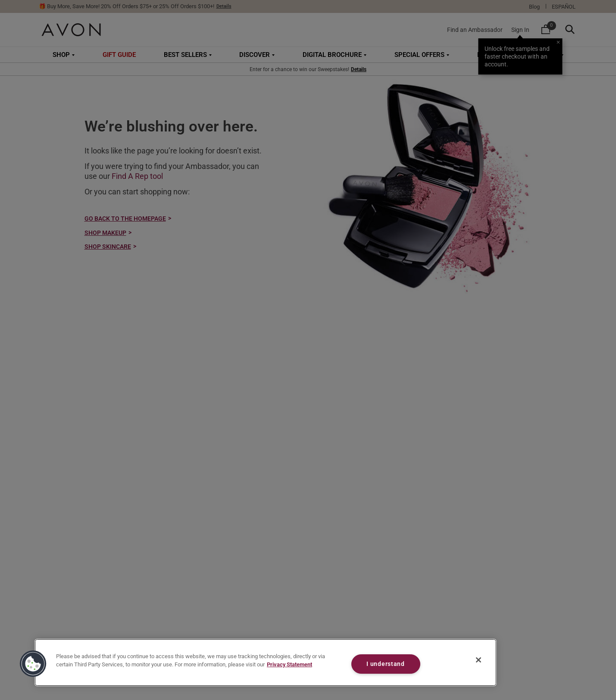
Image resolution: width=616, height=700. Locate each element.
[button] (33, 664)
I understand (386, 664)
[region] (266, 662)
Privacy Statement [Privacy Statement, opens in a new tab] (289, 664)
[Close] (478, 660)
